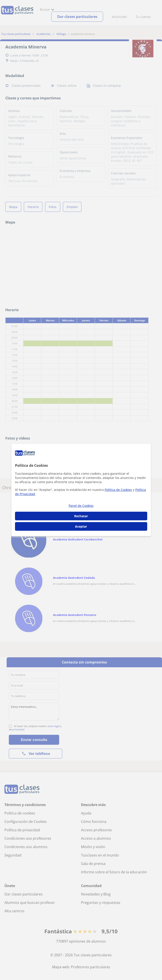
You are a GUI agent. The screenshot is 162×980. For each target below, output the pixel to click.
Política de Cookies (118, 490)
